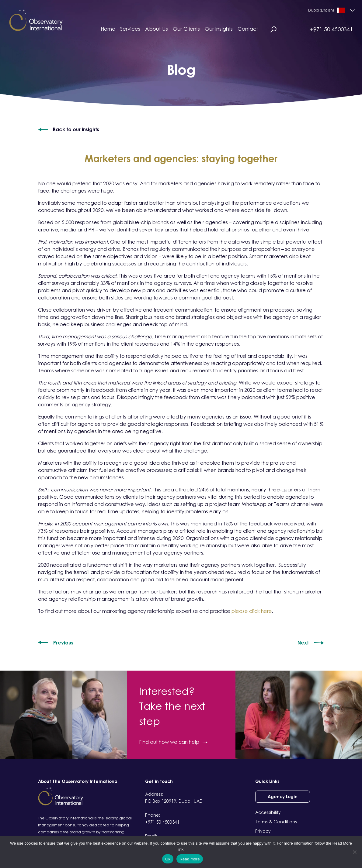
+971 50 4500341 (331, 29)
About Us (157, 29)
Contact (248, 29)
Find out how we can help (173, 742)
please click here (252, 611)
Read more (190, 859)
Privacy (263, 831)
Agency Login (283, 796)
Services (130, 29)
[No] (354, 852)
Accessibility (268, 812)
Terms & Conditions (276, 822)
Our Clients (186, 29)
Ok (168, 859)
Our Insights (219, 29)
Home (108, 29)
